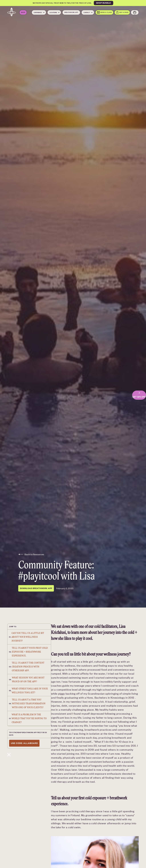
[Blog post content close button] (29, 754)
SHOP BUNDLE (104, 3)
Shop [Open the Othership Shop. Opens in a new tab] (23, 12)
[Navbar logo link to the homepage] (12, 13)
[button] (39, 12)
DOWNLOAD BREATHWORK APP (36, 588)
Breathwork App (71, 12)
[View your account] (135, 12)
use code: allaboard (24, 743)
